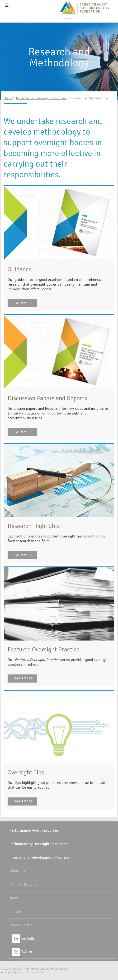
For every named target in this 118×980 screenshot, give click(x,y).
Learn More (22, 303)
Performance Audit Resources (34, 830)
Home (8, 98)
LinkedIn (24, 938)
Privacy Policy (35, 972)
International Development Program (39, 857)
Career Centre (21, 925)
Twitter (22, 952)
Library (15, 912)
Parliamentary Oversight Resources (41, 98)
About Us (17, 871)
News (14, 898)
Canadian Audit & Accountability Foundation (39, 969)
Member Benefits (24, 885)
